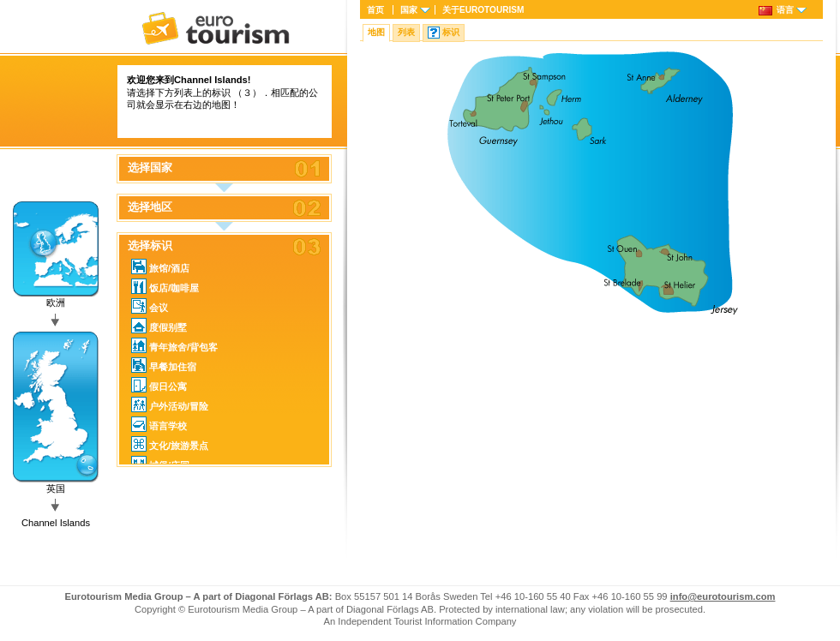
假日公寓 (159, 385)
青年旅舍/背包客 (174, 345)
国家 (409, 10)
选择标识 (150, 246)
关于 (483, 10)
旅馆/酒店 (160, 267)
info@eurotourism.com (723, 596)
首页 (375, 10)
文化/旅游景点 (170, 444)
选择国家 (150, 168)
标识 (451, 32)
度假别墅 (159, 326)
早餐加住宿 (164, 365)
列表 (406, 32)
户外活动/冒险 (170, 404)
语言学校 (159, 424)
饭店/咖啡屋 (165, 286)
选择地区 (150, 207)
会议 (150, 306)
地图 (376, 32)
